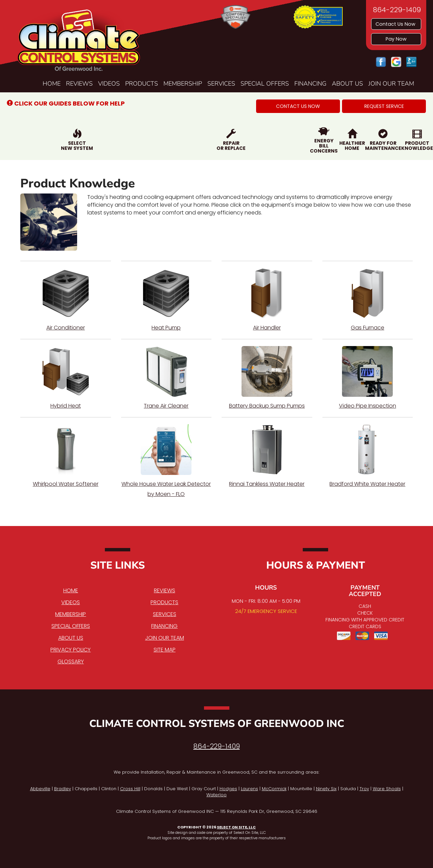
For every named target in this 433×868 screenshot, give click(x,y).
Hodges (228, 789)
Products (142, 84)
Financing (310, 84)
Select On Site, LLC (236, 827)
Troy (364, 789)
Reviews (79, 84)
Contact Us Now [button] (396, 24)
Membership (183, 84)
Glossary (71, 661)
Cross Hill (130, 789)
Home (52, 84)
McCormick (274, 789)
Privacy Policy (71, 650)
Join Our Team (391, 84)
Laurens (249, 789)
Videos (109, 84)
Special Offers (265, 84)
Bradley (63, 789)
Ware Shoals (387, 789)
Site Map (165, 650)
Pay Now (396, 39)
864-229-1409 (217, 746)
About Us (347, 84)
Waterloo (216, 795)
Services (221, 84)
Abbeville (40, 789)
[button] (298, 106)
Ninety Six (326, 789)
